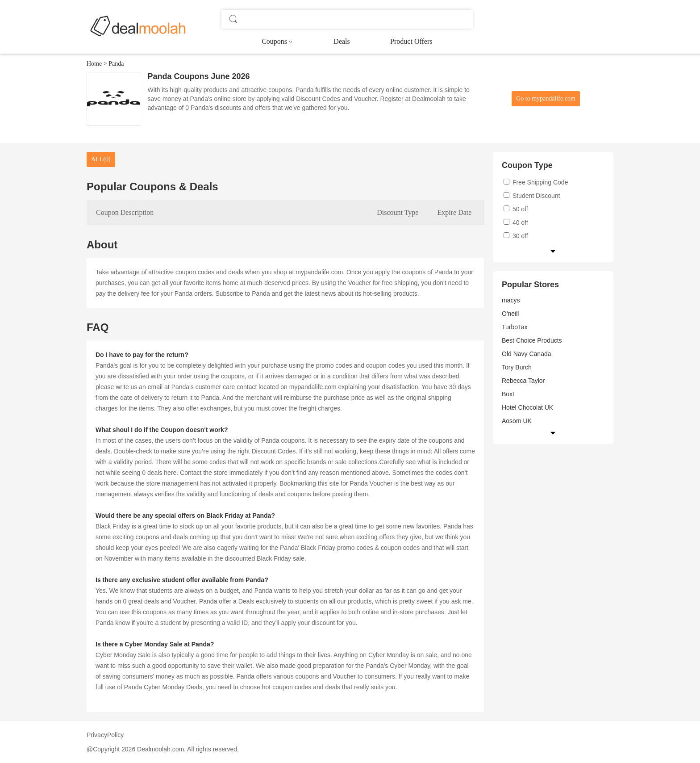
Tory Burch (517, 367)
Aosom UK (517, 421)
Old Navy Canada (527, 354)
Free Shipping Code (536, 182)
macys (511, 300)
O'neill (510, 314)
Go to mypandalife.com (546, 99)
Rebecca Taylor (523, 381)
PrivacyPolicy (105, 735)
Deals (342, 41)
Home (94, 64)
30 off (516, 236)
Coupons (274, 41)
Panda (116, 64)
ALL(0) (101, 159)
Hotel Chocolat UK (527, 407)
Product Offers (411, 41)
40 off (516, 222)
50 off (516, 209)
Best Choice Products (532, 340)
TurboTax (515, 327)
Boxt (508, 394)
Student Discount (532, 196)
